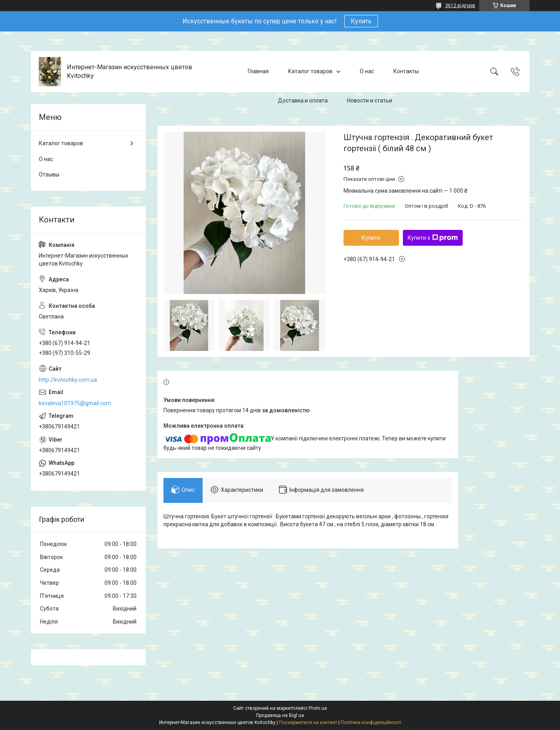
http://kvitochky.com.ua (68, 380)
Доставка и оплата (303, 100)
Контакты (406, 71)
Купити (371, 238)
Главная (258, 71)
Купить (361, 21)
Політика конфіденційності (371, 722)
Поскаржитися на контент (308, 722)
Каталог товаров (310, 71)
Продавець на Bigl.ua (280, 715)
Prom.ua (318, 708)
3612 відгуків (460, 6)
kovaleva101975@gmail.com (75, 403)
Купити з (433, 238)
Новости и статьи (370, 100)
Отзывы (49, 174)
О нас (367, 71)
